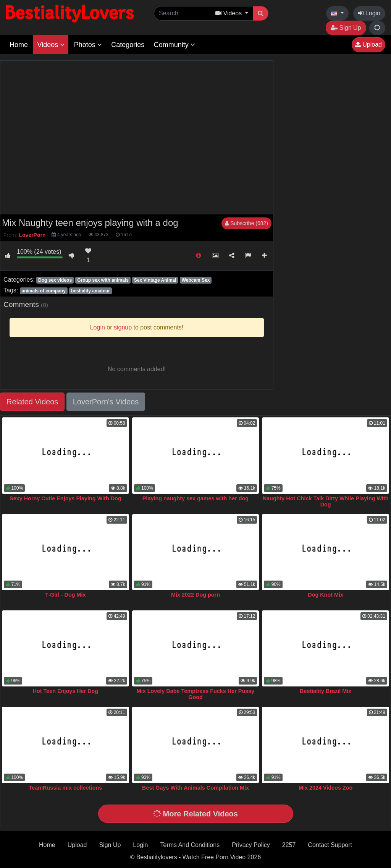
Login (369, 13)
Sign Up (346, 28)
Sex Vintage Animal (155, 280)
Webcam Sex (196, 280)
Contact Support (330, 845)
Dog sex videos (55, 280)
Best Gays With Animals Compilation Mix (195, 788)
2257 (289, 845)
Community (174, 45)
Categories (128, 45)
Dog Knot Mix (326, 595)
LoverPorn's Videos (106, 402)
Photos (88, 45)
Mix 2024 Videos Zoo (326, 788)
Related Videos (32, 402)
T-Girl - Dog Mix (65, 595)
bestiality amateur (90, 291)
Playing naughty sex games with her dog (195, 498)
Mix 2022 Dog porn (195, 595)
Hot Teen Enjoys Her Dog (66, 691)
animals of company (43, 291)
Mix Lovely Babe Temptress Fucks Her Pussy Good (195, 694)
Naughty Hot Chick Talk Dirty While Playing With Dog (326, 501)
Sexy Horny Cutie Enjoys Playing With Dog (65, 498)
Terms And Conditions (190, 845)
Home (19, 45)
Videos (51, 45)
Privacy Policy (251, 845)
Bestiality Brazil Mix (326, 691)
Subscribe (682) (246, 223)
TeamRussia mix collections (66, 788)
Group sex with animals (103, 280)
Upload (368, 45)
